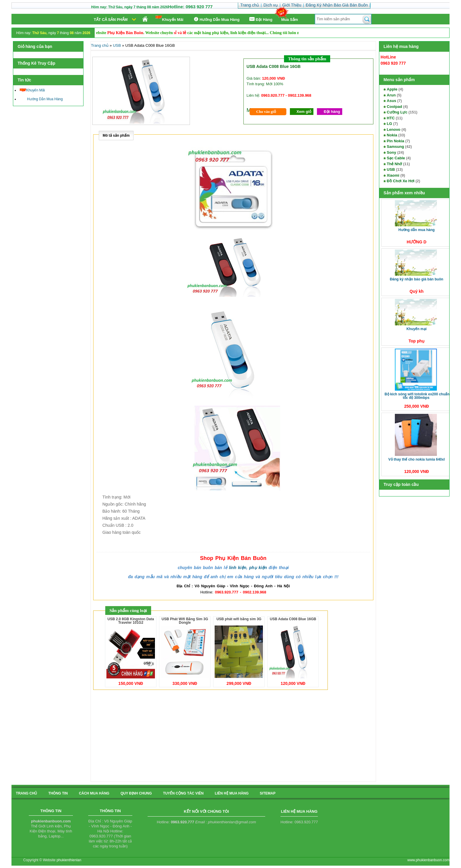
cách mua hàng (94, 793)
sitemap (268, 793)
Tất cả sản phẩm (111, 20)
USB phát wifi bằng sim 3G (239, 619)
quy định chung (136, 793)
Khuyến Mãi (169, 19)
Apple (392, 89)
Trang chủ (100, 45)
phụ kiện (258, 568)
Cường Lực (397, 112)
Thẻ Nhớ (395, 164)
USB (391, 169)
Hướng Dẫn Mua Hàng (216, 19)
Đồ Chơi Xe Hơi (401, 181)
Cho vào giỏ (266, 112)
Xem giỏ (304, 112)
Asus (392, 101)
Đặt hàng (332, 112)
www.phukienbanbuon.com (429, 860)
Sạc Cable (396, 158)
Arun (391, 95)
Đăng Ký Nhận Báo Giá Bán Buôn (417, 279)
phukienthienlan (69, 860)
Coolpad (395, 107)
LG (390, 124)
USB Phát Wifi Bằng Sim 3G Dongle (185, 621)
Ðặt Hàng (260, 19)
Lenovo (394, 129)
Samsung (396, 147)
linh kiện (238, 568)
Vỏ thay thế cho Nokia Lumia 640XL (417, 459)
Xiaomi (393, 175)
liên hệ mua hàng (232, 793)
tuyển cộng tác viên (183, 793)
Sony (392, 152)
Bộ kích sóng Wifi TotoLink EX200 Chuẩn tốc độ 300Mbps (417, 396)
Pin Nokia (396, 141)
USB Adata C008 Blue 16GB (293, 619)
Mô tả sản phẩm (116, 136)
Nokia (392, 135)
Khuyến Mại (416, 329)
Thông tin (58, 793)
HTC (391, 118)
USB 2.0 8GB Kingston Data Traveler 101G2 (131, 621)
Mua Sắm (290, 20)
